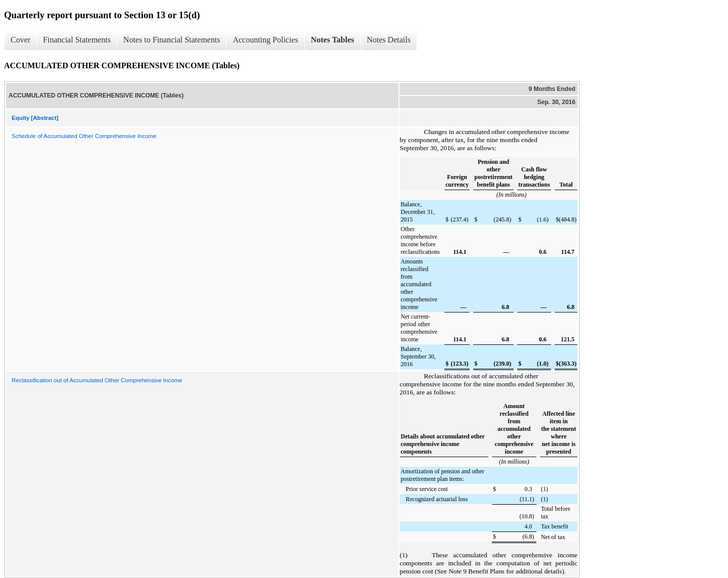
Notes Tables (333, 40)
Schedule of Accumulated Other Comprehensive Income (84, 136)
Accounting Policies (265, 40)
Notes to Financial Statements (172, 40)
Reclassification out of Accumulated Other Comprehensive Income (97, 380)
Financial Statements (77, 40)
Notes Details (389, 40)
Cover (20, 40)
